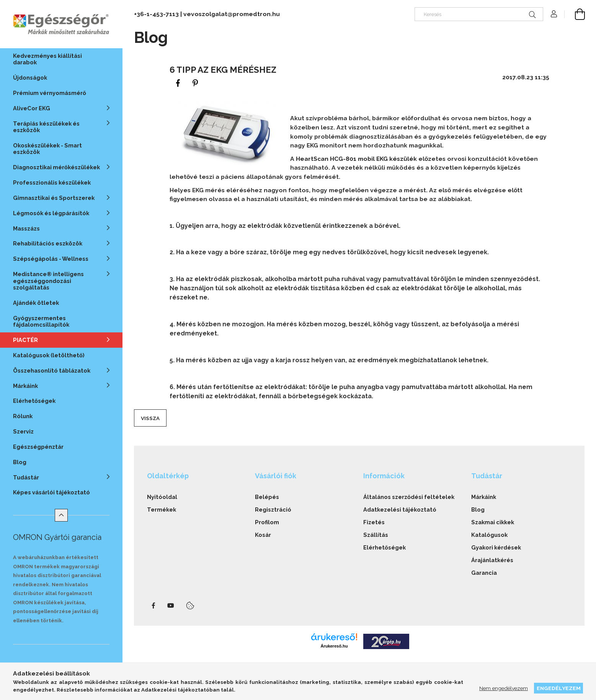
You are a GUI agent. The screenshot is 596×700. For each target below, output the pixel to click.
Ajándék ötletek (36, 303)
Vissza (150, 418)
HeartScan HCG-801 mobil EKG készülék (356, 159)
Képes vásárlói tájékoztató (51, 492)
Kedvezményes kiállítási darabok (47, 59)
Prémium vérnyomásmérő (50, 93)
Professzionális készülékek (52, 182)
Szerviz (23, 431)
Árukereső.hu (334, 646)
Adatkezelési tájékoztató (400, 509)
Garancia (484, 573)
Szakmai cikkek (493, 522)
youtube (171, 606)
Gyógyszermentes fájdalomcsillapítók (41, 321)
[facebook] (178, 83)
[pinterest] (195, 83)
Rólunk (23, 416)
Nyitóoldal (162, 497)
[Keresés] (479, 14)
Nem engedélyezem (504, 688)
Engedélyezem (559, 688)
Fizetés (374, 522)
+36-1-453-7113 (156, 14)
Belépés (267, 497)
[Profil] (554, 14)
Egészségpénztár (38, 447)
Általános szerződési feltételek (409, 497)
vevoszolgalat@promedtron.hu (232, 14)
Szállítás (376, 535)
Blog (20, 462)
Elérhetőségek (34, 401)
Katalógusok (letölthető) (49, 355)
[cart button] (575, 14)
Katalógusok (489, 535)
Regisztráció (273, 509)
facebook (153, 606)
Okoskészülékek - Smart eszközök (47, 149)
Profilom (267, 522)
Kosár (263, 535)
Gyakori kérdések (496, 547)
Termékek (162, 509)
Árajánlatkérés (492, 560)
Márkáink (484, 497)
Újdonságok (30, 78)
